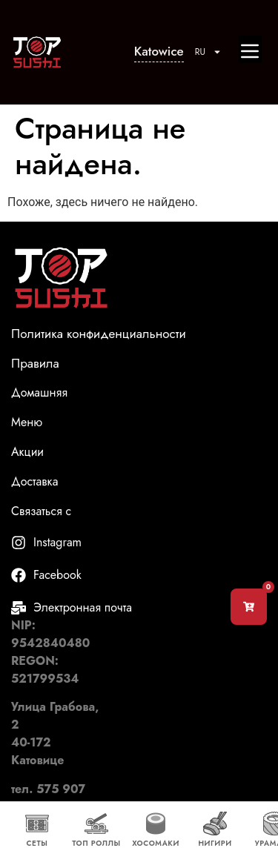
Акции (29, 452)
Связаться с (41, 511)
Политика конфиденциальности (99, 334)
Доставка (36, 482)
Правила (35, 363)
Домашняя (39, 393)
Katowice (159, 51)
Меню (27, 423)
